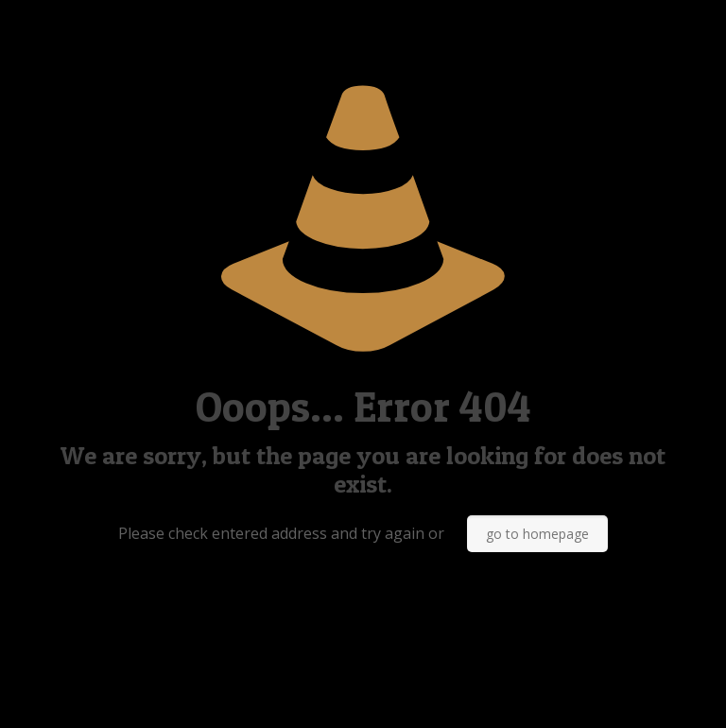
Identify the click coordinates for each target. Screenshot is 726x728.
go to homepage (537, 534)
